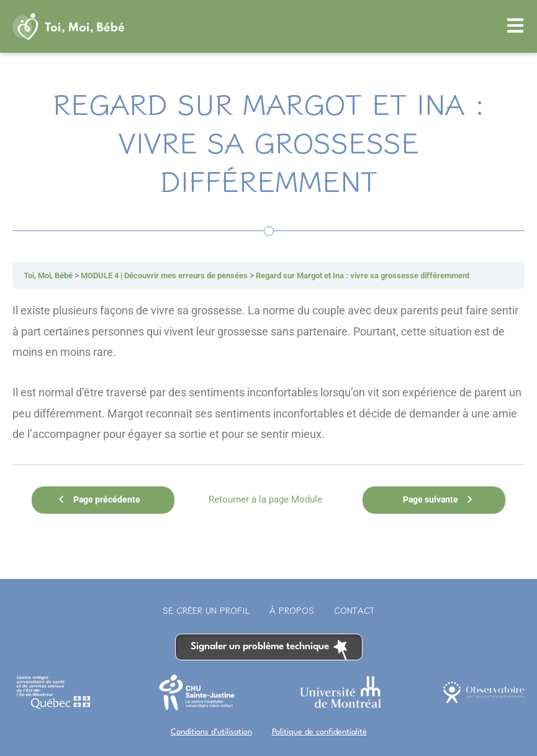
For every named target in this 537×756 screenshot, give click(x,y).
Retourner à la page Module (260, 498)
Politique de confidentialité (319, 728)
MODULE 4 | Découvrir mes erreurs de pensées (178, 275)
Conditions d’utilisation (211, 728)
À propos (292, 606)
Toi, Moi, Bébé (51, 275)
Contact (354, 606)
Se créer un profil (206, 606)
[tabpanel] (268, 372)
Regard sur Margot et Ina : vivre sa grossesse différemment (393, 275)
